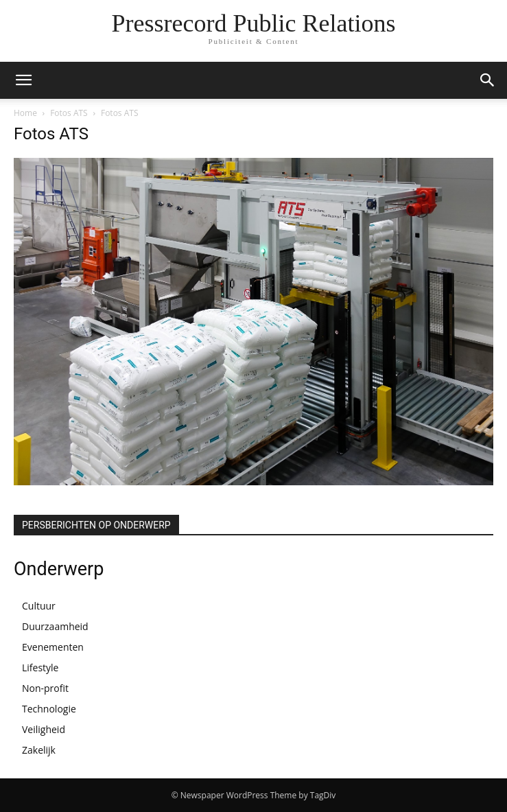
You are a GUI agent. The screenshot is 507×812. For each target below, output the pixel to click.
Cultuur (39, 606)
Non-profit (45, 688)
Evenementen (53, 647)
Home (25, 113)
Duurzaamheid (55, 626)
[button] (23, 80)
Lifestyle (40, 668)
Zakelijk (39, 750)
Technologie (49, 709)
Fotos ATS (69, 113)
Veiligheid (44, 729)
